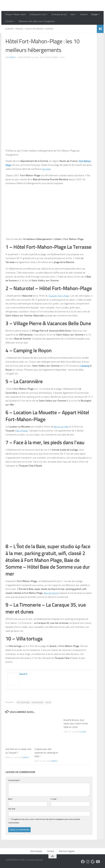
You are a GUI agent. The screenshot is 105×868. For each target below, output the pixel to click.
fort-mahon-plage (23, 702)
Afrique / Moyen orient (16, 14)
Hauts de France (34, 29)
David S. (13, 57)
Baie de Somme (52, 593)
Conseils (9, 21)
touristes (46, 169)
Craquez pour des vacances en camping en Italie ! (46, 753)
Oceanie (84, 14)
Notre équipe (36, 851)
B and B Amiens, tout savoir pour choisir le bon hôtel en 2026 (76, 724)
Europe (94, 14)
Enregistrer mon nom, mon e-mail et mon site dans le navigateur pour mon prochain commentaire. (44, 821)
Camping (85, 366)
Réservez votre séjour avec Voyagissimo (37, 21)
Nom (11, 799)
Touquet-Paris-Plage (59, 296)
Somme (49, 29)
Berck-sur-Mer (61, 427)
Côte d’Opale (22, 431)
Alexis (83, 732)
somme (48, 702)
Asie (72, 14)
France (19, 29)
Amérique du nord (38, 14)
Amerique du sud (59, 14)
